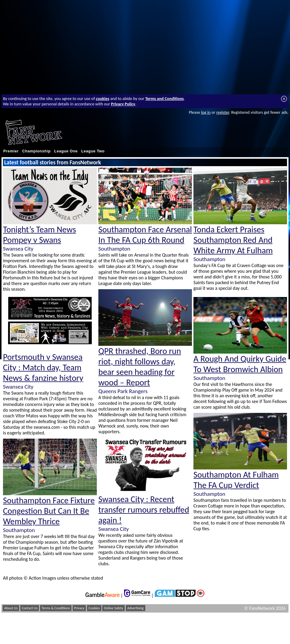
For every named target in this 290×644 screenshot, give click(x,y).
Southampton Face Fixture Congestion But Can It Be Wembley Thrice (49, 511)
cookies (103, 99)
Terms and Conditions (165, 99)
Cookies (94, 608)
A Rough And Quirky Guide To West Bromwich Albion (240, 364)
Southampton (19, 530)
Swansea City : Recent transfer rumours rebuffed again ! (144, 510)
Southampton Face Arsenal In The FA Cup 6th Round (145, 235)
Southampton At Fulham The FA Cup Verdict (236, 480)
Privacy (79, 608)
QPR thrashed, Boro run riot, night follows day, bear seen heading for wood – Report (140, 367)
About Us (11, 608)
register (223, 112)
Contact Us (30, 608)
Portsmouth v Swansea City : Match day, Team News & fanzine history (43, 368)
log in (206, 112)
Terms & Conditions (56, 608)
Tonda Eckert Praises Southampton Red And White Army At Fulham (233, 240)
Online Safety (113, 608)
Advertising (136, 608)
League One (66, 151)
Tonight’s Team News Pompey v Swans (39, 235)
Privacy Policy (123, 104)
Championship (36, 151)
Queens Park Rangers (123, 391)
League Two (93, 151)
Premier (11, 151)
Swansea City (18, 249)
